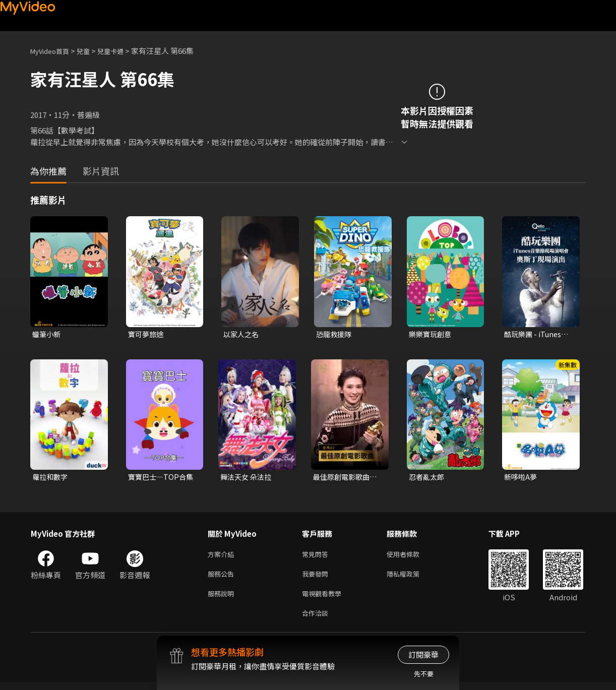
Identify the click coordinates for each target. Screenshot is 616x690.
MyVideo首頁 (53, 51)
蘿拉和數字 (51, 478)
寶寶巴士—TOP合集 (162, 478)
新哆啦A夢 (521, 478)
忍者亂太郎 (428, 478)
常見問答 (317, 557)
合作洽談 (317, 620)
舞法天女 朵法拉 (248, 478)
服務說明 (223, 599)
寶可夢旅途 (147, 334)
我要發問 (317, 578)
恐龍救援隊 (335, 334)
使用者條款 (412, 557)
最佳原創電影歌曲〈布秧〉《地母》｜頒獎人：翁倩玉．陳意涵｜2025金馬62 (347, 478)
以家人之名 (242, 334)
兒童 (91, 51)
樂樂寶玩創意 (432, 334)
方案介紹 (223, 557)
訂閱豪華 (423, 654)
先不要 (424, 674)
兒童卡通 (121, 51)
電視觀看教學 (325, 599)
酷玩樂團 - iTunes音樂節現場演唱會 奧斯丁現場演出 (538, 335)
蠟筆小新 (47, 334)
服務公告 (223, 578)
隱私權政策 (412, 578)
